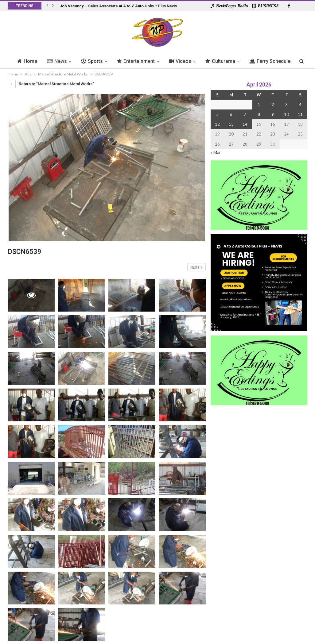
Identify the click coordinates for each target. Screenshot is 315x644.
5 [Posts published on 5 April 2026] (217, 114)
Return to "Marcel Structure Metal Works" (51, 84)
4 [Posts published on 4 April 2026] (300, 105)
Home (37, 61)
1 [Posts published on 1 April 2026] (259, 105)
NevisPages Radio (229, 6)
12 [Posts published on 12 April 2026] (217, 124)
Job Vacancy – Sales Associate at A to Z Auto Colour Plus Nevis (118, 6)
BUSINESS (265, 6)
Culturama (235, 61)
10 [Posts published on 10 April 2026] (286, 114)
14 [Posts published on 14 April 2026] (245, 124)
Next (196, 267)
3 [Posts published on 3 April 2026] (286, 105)
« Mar (216, 152)
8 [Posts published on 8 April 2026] (259, 114)
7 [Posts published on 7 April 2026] (245, 114)
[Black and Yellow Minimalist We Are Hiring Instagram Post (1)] (259, 282)
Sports (104, 61)
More (271, 61)
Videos (194, 61)
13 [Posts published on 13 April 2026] (231, 124)
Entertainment (148, 61)
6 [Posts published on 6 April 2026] (231, 114)
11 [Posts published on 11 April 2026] (300, 114)
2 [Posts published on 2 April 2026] (273, 105)
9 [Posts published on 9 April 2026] (273, 114)
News (68, 61)
